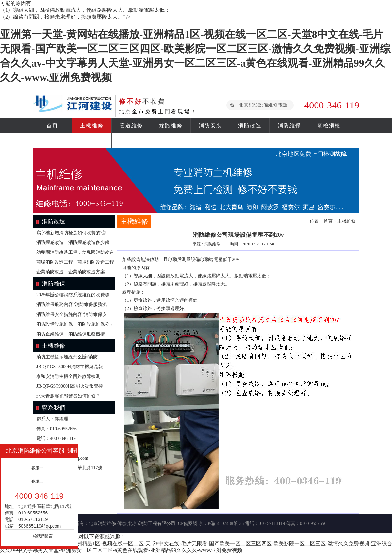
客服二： (39, 481)
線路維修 (171, 126)
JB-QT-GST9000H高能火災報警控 (70, 386)
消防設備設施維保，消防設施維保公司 (75, 324)
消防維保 (289, 126)
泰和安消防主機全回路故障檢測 (68, 376)
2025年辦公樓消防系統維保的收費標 (73, 295)
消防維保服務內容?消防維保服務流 (72, 305)
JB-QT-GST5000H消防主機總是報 (70, 367)
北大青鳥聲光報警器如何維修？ (68, 396)
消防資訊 (52, 140)
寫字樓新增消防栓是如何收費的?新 (72, 233)
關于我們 (92, 140)
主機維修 (92, 126)
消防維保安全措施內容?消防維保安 (72, 314)
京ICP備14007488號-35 (221, 523)
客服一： (39, 468)
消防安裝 (210, 126)
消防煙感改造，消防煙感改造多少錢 (73, 243)
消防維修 (212, 244)
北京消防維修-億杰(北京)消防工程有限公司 (132, 523)
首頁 (52, 126)
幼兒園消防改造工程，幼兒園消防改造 (75, 252)
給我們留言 (43, 536)
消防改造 (250, 126)
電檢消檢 (329, 126)
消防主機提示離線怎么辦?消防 (67, 357)
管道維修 (131, 126)
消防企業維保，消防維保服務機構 (71, 334)
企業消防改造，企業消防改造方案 (71, 272)
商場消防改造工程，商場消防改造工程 (75, 262)
